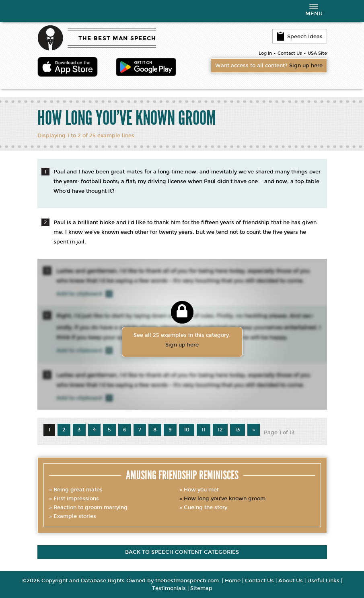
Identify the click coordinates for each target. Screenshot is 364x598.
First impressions (76, 499)
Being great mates (78, 490)
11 (204, 430)
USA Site (317, 53)
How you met (201, 490)
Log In (265, 53)
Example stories (75, 516)
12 (220, 430)
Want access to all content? (269, 66)
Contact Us (290, 53)
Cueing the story (206, 507)
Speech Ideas (300, 36)
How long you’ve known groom (225, 499)
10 (187, 430)
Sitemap (201, 588)
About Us (291, 581)
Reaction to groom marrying (90, 507)
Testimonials (169, 588)
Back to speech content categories (182, 552)
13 (238, 430)
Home (233, 581)
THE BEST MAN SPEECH (117, 38)
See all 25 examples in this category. (182, 341)
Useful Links (323, 581)
